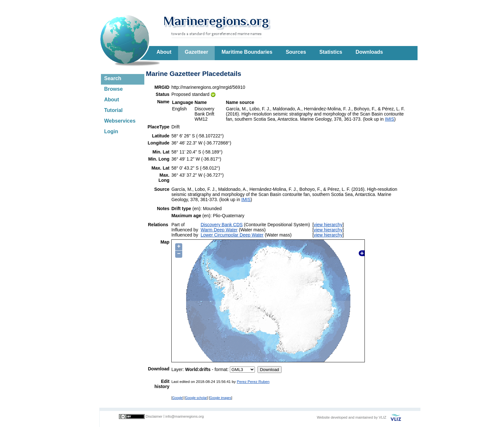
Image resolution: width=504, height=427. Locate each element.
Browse (113, 89)
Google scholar (196, 398)
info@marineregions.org (184, 416)
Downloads (369, 52)
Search (113, 78)
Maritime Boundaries (247, 52)
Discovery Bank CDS (222, 225)
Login (111, 131)
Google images (220, 398)
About (164, 52)
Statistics (331, 52)
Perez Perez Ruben (253, 381)
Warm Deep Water (219, 230)
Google (177, 398)
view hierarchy (328, 225)
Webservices (120, 121)
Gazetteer (197, 52)
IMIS (390, 119)
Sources (296, 52)
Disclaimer (154, 416)
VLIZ (382, 417)
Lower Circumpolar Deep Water (232, 235)
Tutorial (113, 110)
